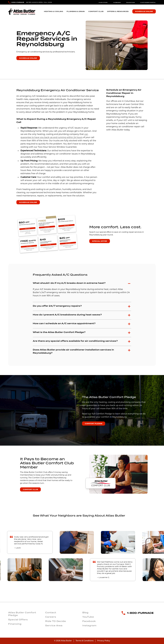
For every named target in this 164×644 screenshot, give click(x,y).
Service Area (54, 625)
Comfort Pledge (94, 424)
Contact (51, 612)
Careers (117, 3)
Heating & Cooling (53, 11)
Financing (131, 3)
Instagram (89, 625)
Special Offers (18, 620)
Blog (85, 612)
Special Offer (100, 241)
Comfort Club (96, 11)
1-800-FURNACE (18, 2)
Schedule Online (144, 11)
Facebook (89, 621)
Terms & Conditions (85, 641)
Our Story (103, 3)
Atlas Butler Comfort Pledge (22, 614)
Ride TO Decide (56, 621)
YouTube (88, 617)
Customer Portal (148, 3)
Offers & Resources (118, 11)
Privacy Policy (104, 641)
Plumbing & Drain (76, 11)
